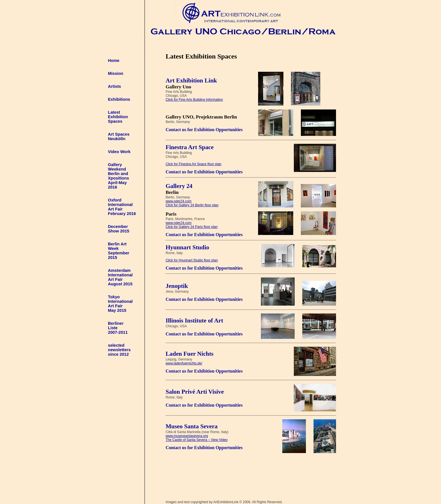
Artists (115, 86)
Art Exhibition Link (191, 80)
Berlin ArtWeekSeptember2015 (119, 251)
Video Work (119, 152)
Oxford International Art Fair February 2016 (122, 207)
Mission (116, 73)
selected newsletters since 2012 (119, 350)
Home (114, 61)
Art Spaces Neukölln (119, 136)
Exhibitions (119, 99)
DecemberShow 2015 (119, 229)
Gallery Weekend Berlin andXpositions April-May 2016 (119, 176)
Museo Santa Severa (192, 426)
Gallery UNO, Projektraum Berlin (201, 117)
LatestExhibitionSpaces (118, 117)
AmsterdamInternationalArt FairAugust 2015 (120, 277)
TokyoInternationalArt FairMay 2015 (120, 304)
